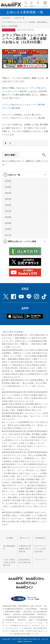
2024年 (8, 193)
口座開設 (31, 4)
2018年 (8, 229)
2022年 (8, 205)
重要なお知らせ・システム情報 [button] (22, 241)
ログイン (38, 4)
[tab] (25, 175)
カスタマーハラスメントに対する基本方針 (40, 549)
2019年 (8, 223)
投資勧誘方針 (40, 538)
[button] (42, 175)
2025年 (8, 187)
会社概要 (10, 538)
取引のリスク (25, 538)
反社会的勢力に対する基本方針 (25, 561)
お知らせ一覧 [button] (14, 175)
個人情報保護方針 (9, 547)
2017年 (8, 235)
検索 (26, 4)
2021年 (8, 211)
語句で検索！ (11, 155)
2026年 (8, 181)
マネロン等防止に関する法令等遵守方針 (9, 562)
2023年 (8, 199)
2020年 (8, 217)
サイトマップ (40, 560)
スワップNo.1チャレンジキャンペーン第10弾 (24, 118)
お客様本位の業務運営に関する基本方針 (25, 549)
